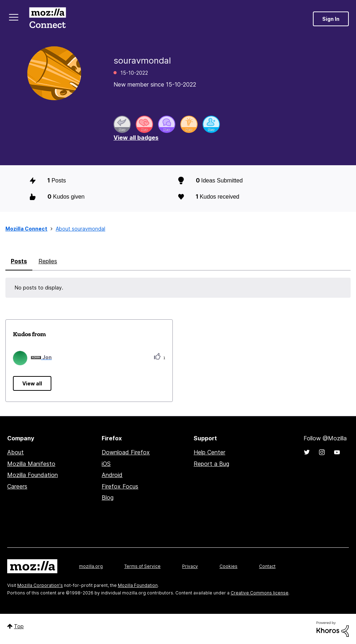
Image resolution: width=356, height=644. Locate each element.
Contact (267, 566)
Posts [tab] (19, 261)
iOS (106, 464)
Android (112, 475)
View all (32, 383)
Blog (108, 497)
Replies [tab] (48, 261)
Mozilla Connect (47, 19)
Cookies (228, 566)
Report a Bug (211, 464)
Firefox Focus (120, 486)
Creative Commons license (260, 593)
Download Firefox (126, 452)
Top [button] (19, 626)
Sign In (331, 19)
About (15, 452)
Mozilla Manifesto (31, 464)
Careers (17, 486)
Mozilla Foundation (33, 475)
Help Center (209, 452)
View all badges (136, 138)
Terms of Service (142, 566)
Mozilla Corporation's (40, 585)
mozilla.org (91, 566)
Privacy (190, 566)
